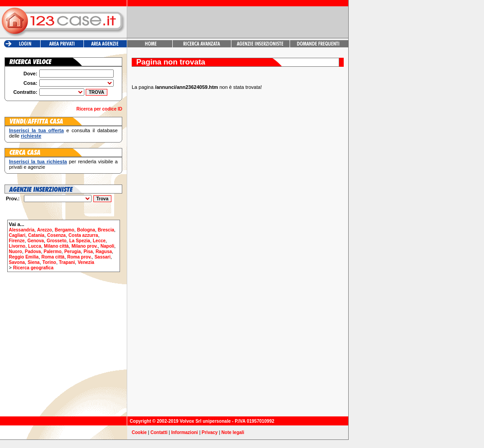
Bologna (86, 230)
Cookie (139, 432)
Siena (34, 262)
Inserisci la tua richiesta (38, 162)
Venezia (86, 262)
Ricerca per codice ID (99, 109)
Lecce (99, 241)
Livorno (17, 246)
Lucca (35, 246)
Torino (49, 262)
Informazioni (184, 432)
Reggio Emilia (24, 257)
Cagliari (17, 235)
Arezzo (44, 230)
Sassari (102, 257)
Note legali (233, 432)
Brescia (106, 230)
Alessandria (22, 230)
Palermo (53, 252)
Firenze (17, 241)
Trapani (67, 262)
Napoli (108, 246)
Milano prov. (84, 246)
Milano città (56, 246)
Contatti (159, 432)
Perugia (72, 252)
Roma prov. (79, 257)
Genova (36, 241)
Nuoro (16, 252)
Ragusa (104, 252)
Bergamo (64, 230)
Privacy (210, 432)
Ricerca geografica (33, 268)
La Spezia (79, 241)
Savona (17, 262)
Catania (36, 235)
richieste (31, 136)
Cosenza (57, 235)
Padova (33, 252)
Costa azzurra (83, 235)
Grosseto (56, 241)
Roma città (53, 257)
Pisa (88, 252)
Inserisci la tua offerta (36, 130)
